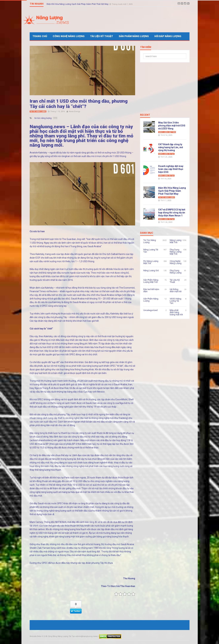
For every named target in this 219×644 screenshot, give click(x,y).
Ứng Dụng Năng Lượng (176, 272)
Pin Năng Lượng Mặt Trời (151, 262)
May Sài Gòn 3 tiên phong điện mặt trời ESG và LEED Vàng (172, 126)
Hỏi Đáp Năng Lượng (168, 36)
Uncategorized (150, 310)
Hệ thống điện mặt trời (176, 290)
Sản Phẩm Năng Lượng (134, 36)
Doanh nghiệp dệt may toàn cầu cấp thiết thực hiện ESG (171, 169)
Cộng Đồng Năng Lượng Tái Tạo (61, 636)
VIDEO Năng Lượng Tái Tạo (175, 301)
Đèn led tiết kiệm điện (151, 290)
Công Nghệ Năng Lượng (69, 36)
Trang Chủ (40, 36)
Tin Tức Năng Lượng (38, 112)
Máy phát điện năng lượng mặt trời (176, 312)
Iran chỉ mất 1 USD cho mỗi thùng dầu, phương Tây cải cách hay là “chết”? (79, 104)
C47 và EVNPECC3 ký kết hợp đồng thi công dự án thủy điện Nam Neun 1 (172, 213)
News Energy (74, 111)
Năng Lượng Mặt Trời (167, 132)
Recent (145, 115)
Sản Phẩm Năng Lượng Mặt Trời (151, 281)
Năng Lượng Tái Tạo (166, 154)
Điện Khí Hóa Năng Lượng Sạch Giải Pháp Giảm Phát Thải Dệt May (78, 4)
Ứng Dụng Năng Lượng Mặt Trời (176, 252)
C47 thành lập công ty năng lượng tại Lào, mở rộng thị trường (171, 147)
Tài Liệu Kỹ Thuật (102, 36)
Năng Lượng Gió (151, 271)
